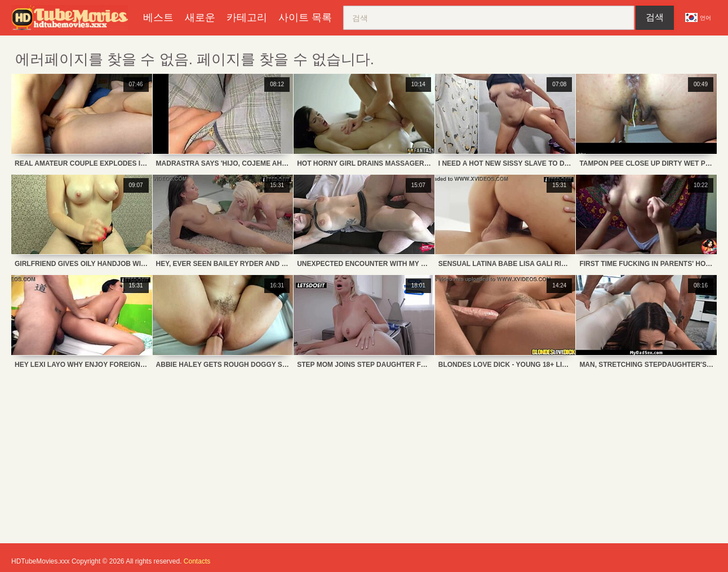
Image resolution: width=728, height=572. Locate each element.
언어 (698, 17)
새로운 (200, 17)
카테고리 (247, 17)
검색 (655, 17)
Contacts (197, 561)
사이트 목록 (305, 17)
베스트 (158, 17)
